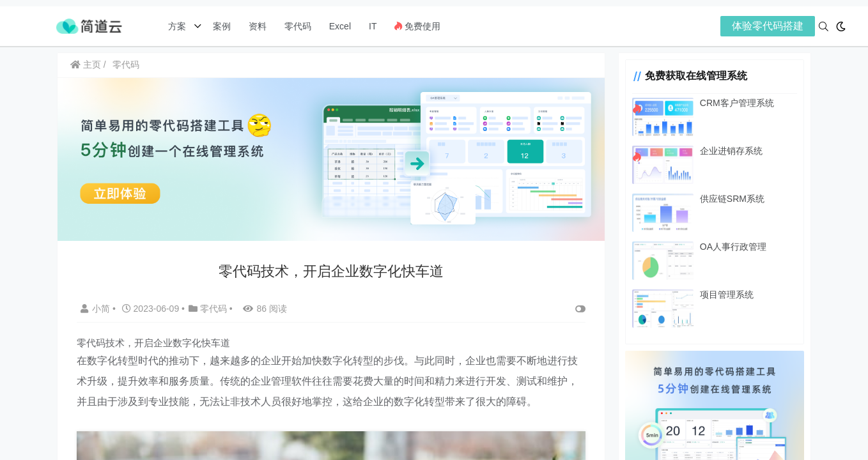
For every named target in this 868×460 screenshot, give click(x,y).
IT (373, 26)
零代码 (298, 26)
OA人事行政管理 (733, 247)
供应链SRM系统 (732, 199)
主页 (86, 65)
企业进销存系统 (731, 151)
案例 (221, 26)
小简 (97, 309)
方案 (178, 26)
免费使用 (417, 26)
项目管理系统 (727, 295)
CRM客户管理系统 (737, 103)
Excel (340, 26)
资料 (258, 26)
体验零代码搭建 (768, 26)
